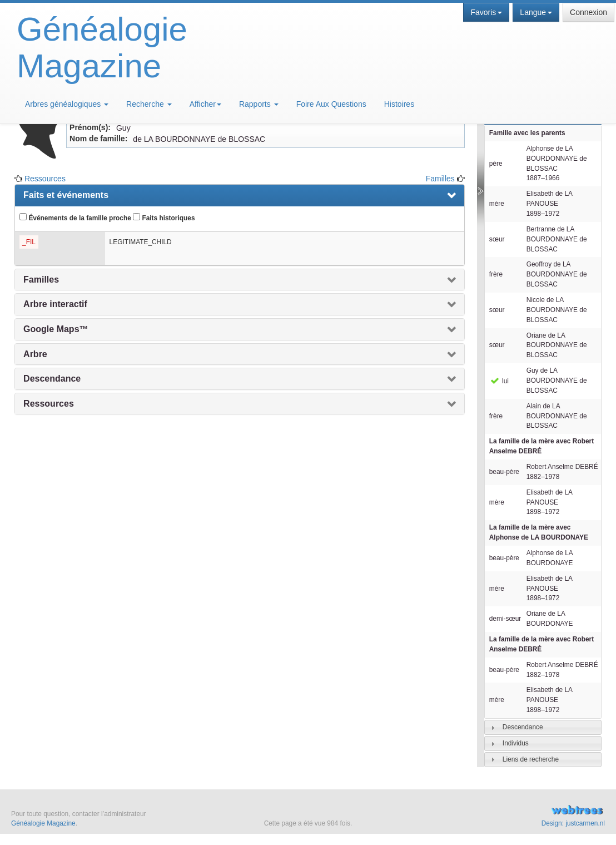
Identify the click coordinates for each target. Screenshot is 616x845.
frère (496, 274)
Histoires (399, 104)
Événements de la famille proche (75, 218)
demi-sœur (505, 619)
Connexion (588, 12)
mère (497, 204)
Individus (516, 743)
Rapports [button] (259, 104)
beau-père (504, 472)
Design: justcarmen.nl (573, 823)
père (496, 164)
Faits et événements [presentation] (66, 195)
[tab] (543, 727)
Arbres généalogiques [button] (67, 104)
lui (499, 381)
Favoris (486, 12)
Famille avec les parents (527, 133)
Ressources (45, 179)
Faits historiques (164, 218)
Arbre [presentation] (35, 354)
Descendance (523, 727)
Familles (440, 179)
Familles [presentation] (41, 280)
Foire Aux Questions (331, 104)
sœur (497, 239)
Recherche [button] (149, 104)
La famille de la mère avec (542, 446)
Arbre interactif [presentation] (55, 304)
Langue (536, 12)
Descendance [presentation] (52, 379)
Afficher (205, 104)
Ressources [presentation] (49, 404)
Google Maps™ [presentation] (56, 329)
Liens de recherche (531, 759)
